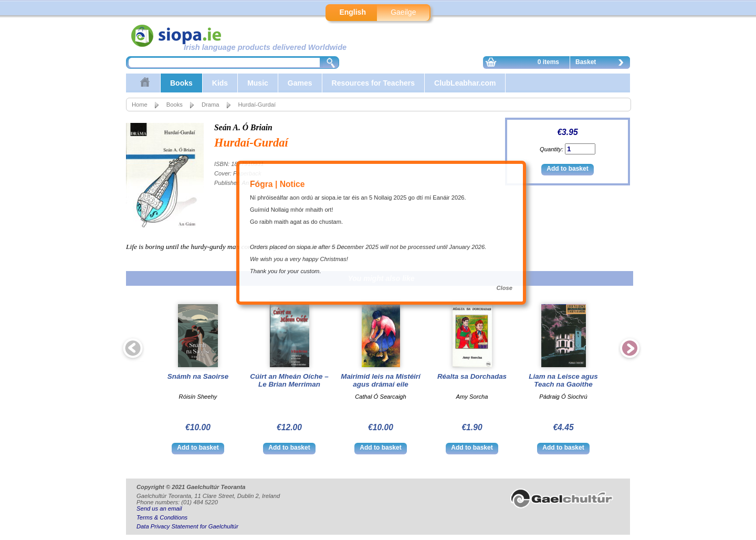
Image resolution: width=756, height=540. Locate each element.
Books (181, 83)
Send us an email (159, 508)
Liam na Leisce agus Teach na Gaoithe (563, 380)
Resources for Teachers (373, 83)
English (353, 12)
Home (140, 105)
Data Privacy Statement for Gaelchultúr (187, 526)
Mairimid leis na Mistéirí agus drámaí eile (381, 380)
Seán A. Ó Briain (243, 127)
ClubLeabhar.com (465, 83)
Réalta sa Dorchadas (472, 376)
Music (258, 83)
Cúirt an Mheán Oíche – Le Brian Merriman (289, 380)
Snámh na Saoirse (198, 376)
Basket (602, 64)
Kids (220, 83)
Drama (211, 105)
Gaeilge (403, 12)
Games (300, 83)
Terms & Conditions (162, 517)
